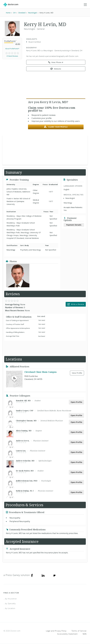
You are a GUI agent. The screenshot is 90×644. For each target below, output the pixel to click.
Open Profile (76, 402)
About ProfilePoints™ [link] (12, 49)
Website (56, 69)
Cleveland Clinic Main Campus (40, 372)
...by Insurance (10, 599)
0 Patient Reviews (12, 56)
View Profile (77, 373)
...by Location (9, 608)
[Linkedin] (43, 575)
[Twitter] (54, 575)
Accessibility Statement (67, 634)
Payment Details (74, 225)
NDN (85, 634)
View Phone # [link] (56, 63)
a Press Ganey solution (17, 575)
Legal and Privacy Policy (56, 631)
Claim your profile (56, 127)
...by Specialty (10, 604)
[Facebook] (32, 575)
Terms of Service (79, 631)
